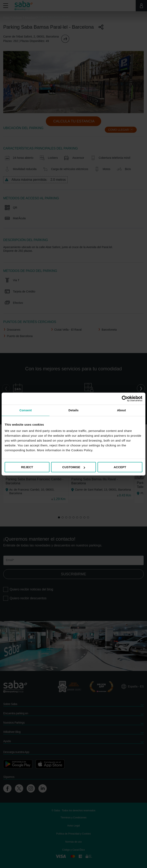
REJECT (27, 467)
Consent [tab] (26, 410)
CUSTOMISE (74, 467)
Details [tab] (73, 410)
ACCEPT (120, 467)
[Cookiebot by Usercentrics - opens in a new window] (125, 399)
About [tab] (121, 410)
